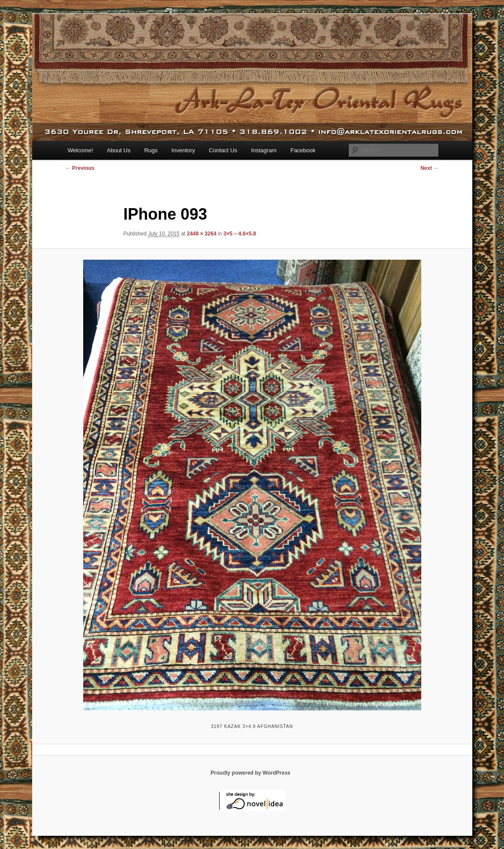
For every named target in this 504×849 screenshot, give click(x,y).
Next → (429, 168)
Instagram (264, 150)
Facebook (303, 150)
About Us (119, 150)
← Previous (80, 168)
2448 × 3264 (201, 234)
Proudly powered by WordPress (251, 773)
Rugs (151, 150)
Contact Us (223, 150)
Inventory (183, 150)
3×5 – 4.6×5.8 (240, 234)
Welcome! (81, 150)
